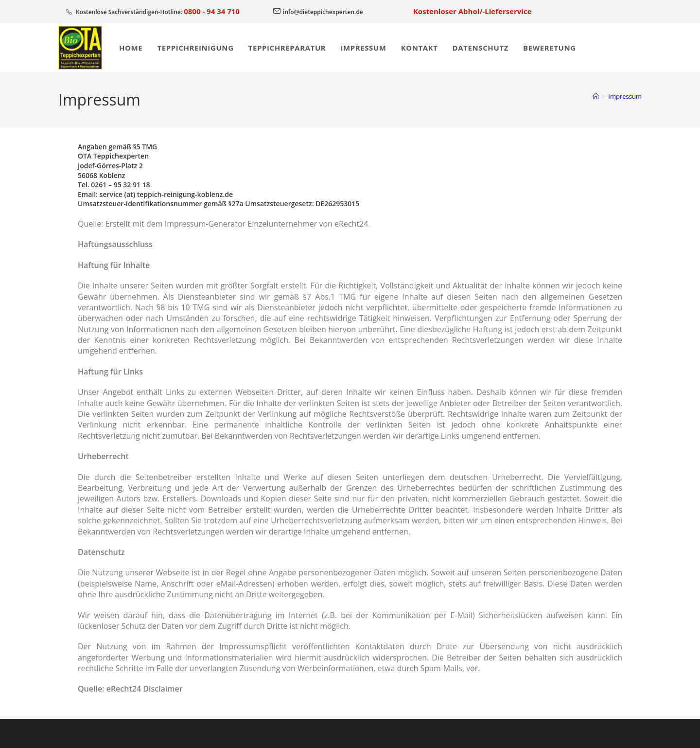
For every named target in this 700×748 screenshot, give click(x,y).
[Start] (596, 96)
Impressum (625, 96)
